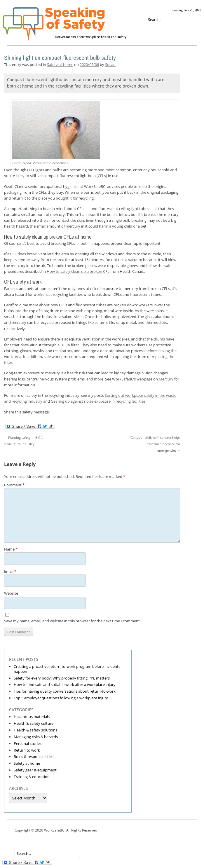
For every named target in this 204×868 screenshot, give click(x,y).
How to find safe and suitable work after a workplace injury (65, 684)
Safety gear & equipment (35, 770)
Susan (110, 64)
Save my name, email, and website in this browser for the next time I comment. (72, 621)
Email (10, 571)
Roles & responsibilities (34, 757)
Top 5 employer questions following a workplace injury (61, 698)
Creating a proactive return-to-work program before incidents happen (67, 669)
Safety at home (60, 64)
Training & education (32, 777)
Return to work (27, 750)
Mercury (166, 379)
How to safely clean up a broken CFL (78, 271)
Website (11, 593)
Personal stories (28, 743)
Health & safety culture (34, 723)
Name (11, 549)
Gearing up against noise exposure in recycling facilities (98, 401)
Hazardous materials (32, 717)
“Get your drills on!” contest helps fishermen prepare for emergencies (155, 444)
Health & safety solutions (35, 730)
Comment (14, 485)
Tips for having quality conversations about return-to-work (65, 691)
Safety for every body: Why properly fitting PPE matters (62, 678)
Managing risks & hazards (36, 737)
